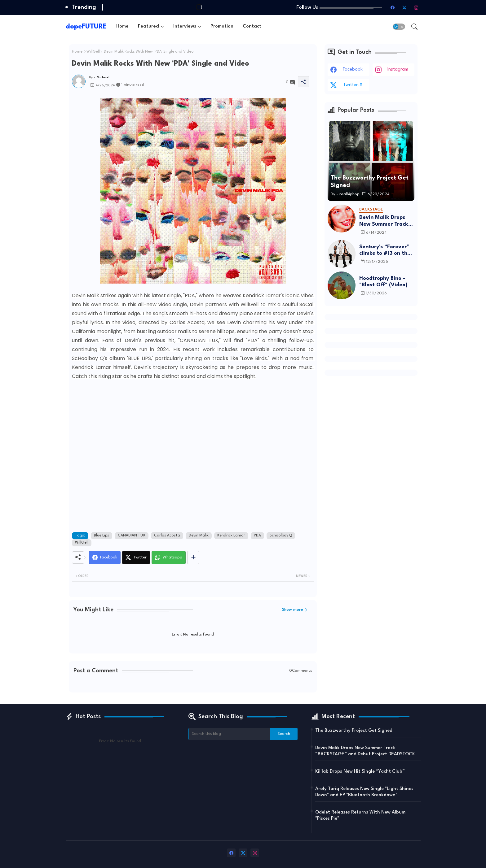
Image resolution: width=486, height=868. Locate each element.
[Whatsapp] (169, 558)
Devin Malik (199, 536)
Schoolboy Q (281, 536)
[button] (399, 27)
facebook (353, 69)
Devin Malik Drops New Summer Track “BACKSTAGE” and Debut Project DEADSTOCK (384, 221)
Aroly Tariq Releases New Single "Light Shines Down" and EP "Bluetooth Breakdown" (364, 792)
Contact (252, 26)
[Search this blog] (229, 734)
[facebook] (393, 7)
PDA (257, 536)
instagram (398, 69)
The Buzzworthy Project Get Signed (354, 731)
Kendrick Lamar (231, 536)
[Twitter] (136, 558)
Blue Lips (102, 536)
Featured (148, 26)
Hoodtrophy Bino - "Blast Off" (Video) (383, 282)
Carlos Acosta (167, 536)
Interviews (185, 26)
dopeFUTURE (86, 27)
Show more (293, 610)
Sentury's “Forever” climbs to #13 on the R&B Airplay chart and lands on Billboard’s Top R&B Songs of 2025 (385, 251)
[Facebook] (105, 558)
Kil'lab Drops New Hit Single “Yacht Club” (360, 772)
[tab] (122, 26)
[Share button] (193, 558)
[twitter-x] (404, 7)
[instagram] (416, 7)
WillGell (93, 52)
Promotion (222, 26)
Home (122, 26)
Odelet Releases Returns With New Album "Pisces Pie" (360, 816)
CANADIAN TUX (132, 536)
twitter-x (353, 85)
